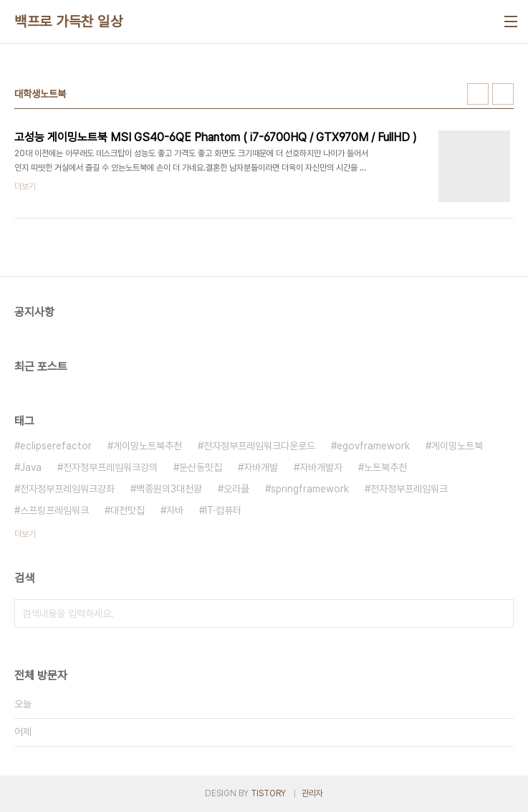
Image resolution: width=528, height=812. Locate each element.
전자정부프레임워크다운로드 (259, 446)
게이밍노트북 (457, 446)
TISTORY (268, 793)
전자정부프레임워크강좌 (67, 489)
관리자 (312, 793)
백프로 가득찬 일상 (68, 22)
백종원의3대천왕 (169, 489)
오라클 (236, 489)
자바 (175, 510)
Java (31, 467)
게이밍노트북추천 (148, 446)
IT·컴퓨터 (223, 510)
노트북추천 (385, 467)
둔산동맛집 (201, 467)
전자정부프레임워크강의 (110, 467)
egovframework (373, 446)
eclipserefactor (56, 446)
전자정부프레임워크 (409, 489)
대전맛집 (128, 510)
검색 (499, 613)
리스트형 (503, 94)
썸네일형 (478, 94)
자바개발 (261, 467)
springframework (310, 489)
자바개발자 (321, 467)
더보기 (25, 534)
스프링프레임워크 (54, 510)
